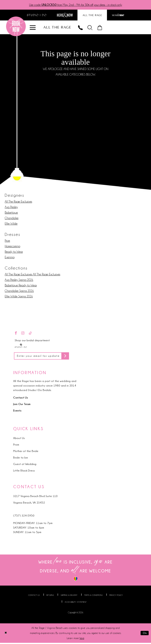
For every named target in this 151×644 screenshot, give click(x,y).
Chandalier (12, 219)
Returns (50, 596)
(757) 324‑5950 (24, 517)
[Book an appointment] (16, 27)
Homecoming (12, 247)
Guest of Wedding (25, 465)
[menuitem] (93, 28)
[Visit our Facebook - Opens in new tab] (16, 334)
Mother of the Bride (26, 452)
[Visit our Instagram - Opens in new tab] (23, 334)
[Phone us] (82, 28)
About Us (19, 439)
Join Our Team (22, 405)
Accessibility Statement (76, 603)
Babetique (11, 213)
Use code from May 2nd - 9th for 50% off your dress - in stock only (76, 5)
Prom (7, 241)
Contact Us (21, 399)
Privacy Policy (116, 596)
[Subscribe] (70, 357)
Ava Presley (11, 208)
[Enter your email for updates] (44, 357)
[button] (93, 28)
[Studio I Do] (21, 346)
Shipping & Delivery (69, 596)
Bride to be (21, 459)
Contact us (34, 596)
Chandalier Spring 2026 (19, 292)
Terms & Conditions (93, 596)
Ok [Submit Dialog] (145, 634)
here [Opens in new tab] (82, 639)
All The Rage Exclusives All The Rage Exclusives (32, 275)
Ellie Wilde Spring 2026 (19, 297)
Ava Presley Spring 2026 (19, 280)
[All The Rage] (58, 28)
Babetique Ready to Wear (21, 286)
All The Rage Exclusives (18, 202)
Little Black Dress (24, 472)
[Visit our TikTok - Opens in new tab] (30, 334)
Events (17, 412)
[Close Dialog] (6, 634)
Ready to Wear (14, 252)
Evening (10, 258)
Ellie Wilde (11, 224)
